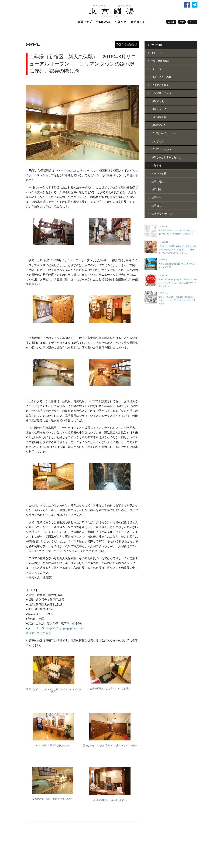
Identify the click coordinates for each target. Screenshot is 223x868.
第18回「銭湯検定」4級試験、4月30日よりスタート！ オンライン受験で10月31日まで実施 (177, 300)
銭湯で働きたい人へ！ (164, 214)
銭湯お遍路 (158, 182)
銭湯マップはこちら (38, 633)
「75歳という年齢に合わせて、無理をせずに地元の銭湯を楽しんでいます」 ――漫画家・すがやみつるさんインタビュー (178, 249)
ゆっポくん (158, 141)
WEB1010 (104, 22)
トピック (156, 53)
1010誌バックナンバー (164, 133)
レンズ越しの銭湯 (161, 93)
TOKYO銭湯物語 (127, 45)
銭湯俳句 (156, 197)
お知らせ (121, 22)
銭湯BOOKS (158, 125)
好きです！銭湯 (160, 85)
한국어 (192, 22)
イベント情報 (159, 173)
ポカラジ (156, 69)
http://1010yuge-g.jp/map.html (66, 628)
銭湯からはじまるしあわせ (166, 157)
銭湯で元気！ (159, 101)
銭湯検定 (156, 206)
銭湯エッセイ (159, 109)
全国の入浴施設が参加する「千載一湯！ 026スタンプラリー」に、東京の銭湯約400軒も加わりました (178, 283)
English (171, 22)
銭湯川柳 (156, 189)
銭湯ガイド (138, 22)
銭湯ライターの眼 (161, 77)
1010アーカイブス (162, 149)
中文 (182, 22)
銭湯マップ (85, 22)
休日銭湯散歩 (159, 117)
